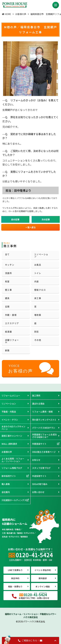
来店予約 (15, 578)
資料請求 (43, 578)
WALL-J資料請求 (9, 444)
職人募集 (6, 484)
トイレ (38, 273)
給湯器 (9, 332)
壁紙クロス (40, 290)
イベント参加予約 (43, 570)
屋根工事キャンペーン (12, 436)
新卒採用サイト (9, 476)
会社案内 (6, 492)
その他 (38, 340)
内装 (37, 281)
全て (7, 254)
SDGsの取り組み (40, 484)
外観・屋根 (11, 315)
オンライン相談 (43, 586)
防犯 (37, 332)
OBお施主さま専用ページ (44, 452)
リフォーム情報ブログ (12, 468)
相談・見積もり (15, 586)
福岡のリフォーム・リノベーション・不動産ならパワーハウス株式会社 (31, 616)
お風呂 (38, 265)
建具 (7, 298)
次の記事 (46, 219)
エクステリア (12, 323)
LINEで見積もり (15, 570)
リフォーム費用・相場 (42, 412)
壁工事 (9, 290)
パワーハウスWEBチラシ (44, 428)
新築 (7, 350)
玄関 (7, 306)
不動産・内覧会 (9, 412)
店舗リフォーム (12, 341)
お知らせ (36, 460)
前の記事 (15, 219)
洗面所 (9, 273)
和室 (7, 281)
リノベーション (41, 255)
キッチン (10, 265)
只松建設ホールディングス (14, 500)
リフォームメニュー (11, 395)
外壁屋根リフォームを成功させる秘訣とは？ (44, 436)
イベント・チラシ (10, 420)
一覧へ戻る (31, 227)
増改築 (38, 315)
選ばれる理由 (38, 403)
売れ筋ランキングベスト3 (44, 420)
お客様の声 (7, 452)
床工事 (38, 298)
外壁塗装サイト (39, 444)
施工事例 (36, 395)
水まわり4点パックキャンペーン (13, 428)
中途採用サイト (39, 476)
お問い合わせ (38, 492)
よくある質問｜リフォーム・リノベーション (13, 460)
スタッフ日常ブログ (41, 468)
